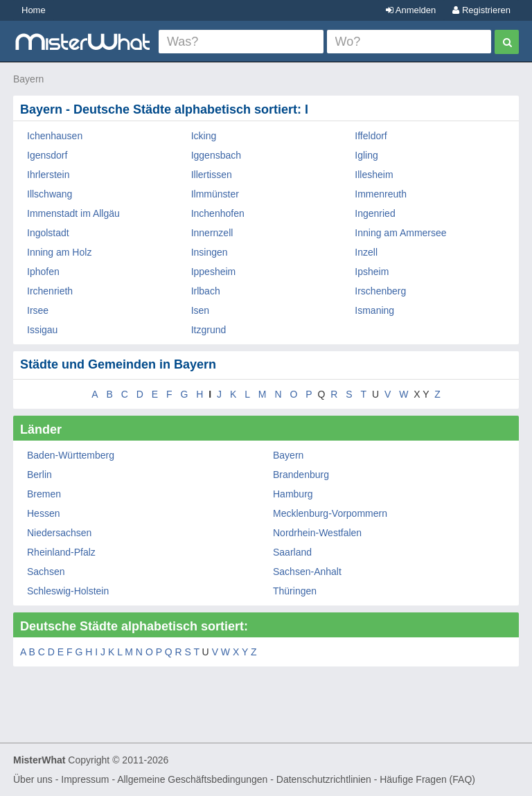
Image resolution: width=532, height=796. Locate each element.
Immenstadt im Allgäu (73, 213)
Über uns (33, 779)
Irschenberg (380, 291)
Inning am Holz (59, 252)
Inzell (366, 252)
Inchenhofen (218, 213)
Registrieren (481, 10)
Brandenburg (301, 475)
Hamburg (293, 494)
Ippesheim (214, 272)
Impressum (85, 779)
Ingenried (375, 213)
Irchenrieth (50, 291)
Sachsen (46, 572)
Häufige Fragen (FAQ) (427, 779)
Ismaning (374, 310)
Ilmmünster (215, 194)
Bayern (28, 79)
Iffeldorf (371, 136)
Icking (204, 136)
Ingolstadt (48, 233)
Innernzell (212, 233)
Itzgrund (209, 330)
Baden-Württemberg (71, 455)
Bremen (44, 494)
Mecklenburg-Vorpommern (330, 513)
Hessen (43, 513)
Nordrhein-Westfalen (317, 533)
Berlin (39, 475)
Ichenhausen (55, 136)
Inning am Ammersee (400, 233)
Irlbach (206, 291)
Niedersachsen (59, 533)
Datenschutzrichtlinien (324, 779)
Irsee (38, 310)
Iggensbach (216, 155)
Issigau (42, 330)
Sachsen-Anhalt (307, 572)
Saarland (292, 552)
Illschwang (50, 194)
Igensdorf (47, 155)
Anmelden (411, 10)
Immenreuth (381, 194)
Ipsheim (372, 272)
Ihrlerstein (48, 175)
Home (34, 10)
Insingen (210, 252)
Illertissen (212, 175)
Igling (366, 155)
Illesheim (374, 175)
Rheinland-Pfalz (61, 552)
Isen (200, 310)
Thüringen (295, 591)
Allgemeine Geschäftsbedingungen (192, 779)
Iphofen (43, 272)
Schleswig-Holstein (68, 591)
